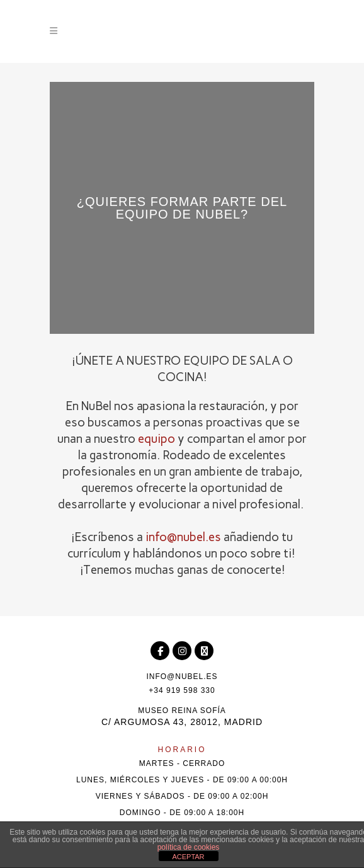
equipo (156, 439)
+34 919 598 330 (182, 690)
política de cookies (189, 847)
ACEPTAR (188, 857)
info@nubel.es (183, 537)
